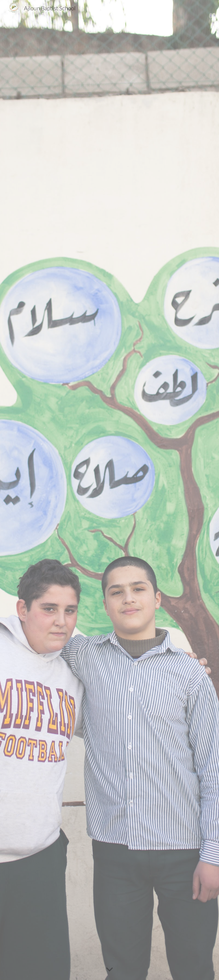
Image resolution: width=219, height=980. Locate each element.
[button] (109, 970)
